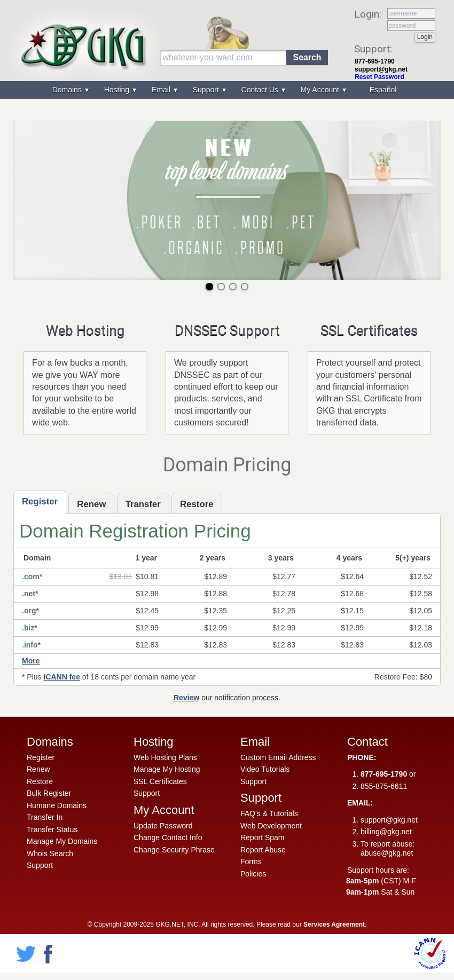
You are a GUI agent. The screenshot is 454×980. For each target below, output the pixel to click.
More (31, 661)
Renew (38, 769)
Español (383, 90)
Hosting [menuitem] (118, 90)
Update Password (163, 826)
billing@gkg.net (386, 832)
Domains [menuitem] (68, 90)
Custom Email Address (278, 757)
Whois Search (50, 853)
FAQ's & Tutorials (269, 813)
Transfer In (45, 817)
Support (40, 865)
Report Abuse (263, 850)
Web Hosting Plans (165, 757)
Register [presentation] (40, 501)
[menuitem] (382, 90)
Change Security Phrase (174, 850)
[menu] (227, 90)
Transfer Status (52, 829)
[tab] (40, 502)
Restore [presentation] (197, 504)
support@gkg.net (381, 69)
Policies (253, 874)
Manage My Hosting (167, 769)
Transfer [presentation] (143, 504)
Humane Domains (57, 805)
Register (41, 757)
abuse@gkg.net (387, 853)
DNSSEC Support (227, 330)
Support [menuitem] (207, 90)
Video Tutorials (265, 769)
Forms (251, 862)
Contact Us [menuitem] (261, 90)
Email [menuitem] (162, 90)
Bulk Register (49, 793)
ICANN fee (61, 677)
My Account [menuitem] (321, 90)
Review (186, 698)
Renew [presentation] (91, 504)
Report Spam (262, 837)
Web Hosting (85, 330)
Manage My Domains (62, 841)
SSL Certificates (369, 330)
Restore (40, 781)
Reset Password (379, 77)
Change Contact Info (168, 837)
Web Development (271, 826)
